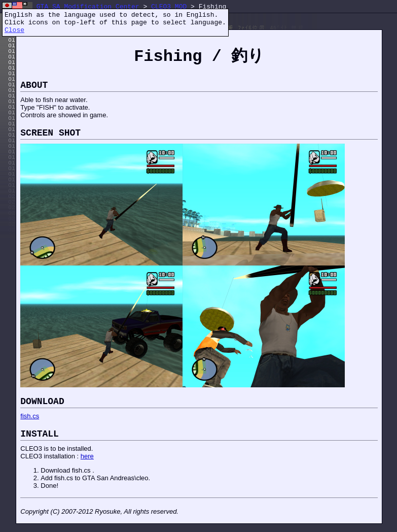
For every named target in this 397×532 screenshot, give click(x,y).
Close (14, 30)
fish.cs (30, 416)
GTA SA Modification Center (88, 7)
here (87, 456)
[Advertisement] (205, 504)
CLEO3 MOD (169, 7)
